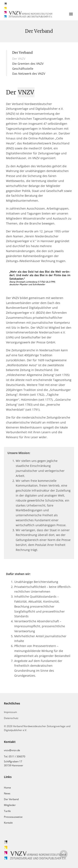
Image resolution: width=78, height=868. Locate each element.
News (7, 793)
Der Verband (11, 799)
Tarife (7, 811)
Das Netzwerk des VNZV (29, 74)
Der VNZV (19, 59)
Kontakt (8, 823)
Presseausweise (13, 817)
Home (7, 788)
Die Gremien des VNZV (28, 64)
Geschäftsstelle (23, 69)
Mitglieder (10, 805)
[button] (71, 14)
